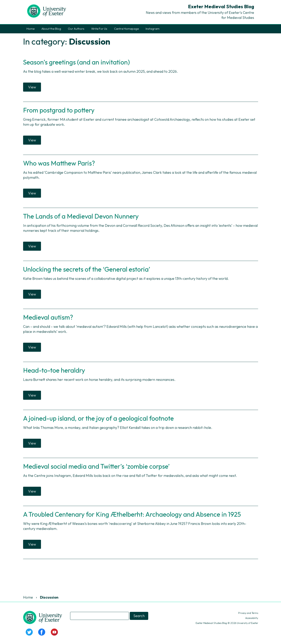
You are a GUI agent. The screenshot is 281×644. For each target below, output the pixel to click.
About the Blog (51, 29)
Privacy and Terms (248, 613)
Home (31, 29)
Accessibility (252, 618)
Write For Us (99, 29)
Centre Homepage (126, 29)
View (32, 87)
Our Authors (76, 29)
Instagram (153, 29)
